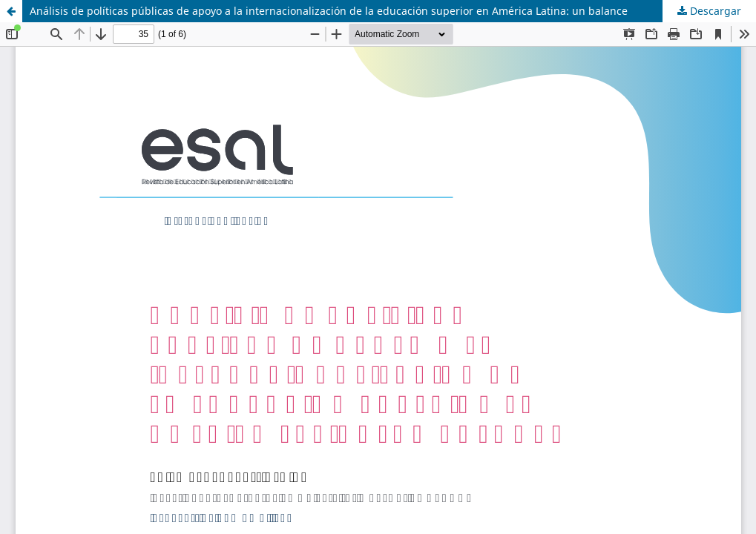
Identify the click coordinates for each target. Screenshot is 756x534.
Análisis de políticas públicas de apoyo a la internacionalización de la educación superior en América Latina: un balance (329, 11)
